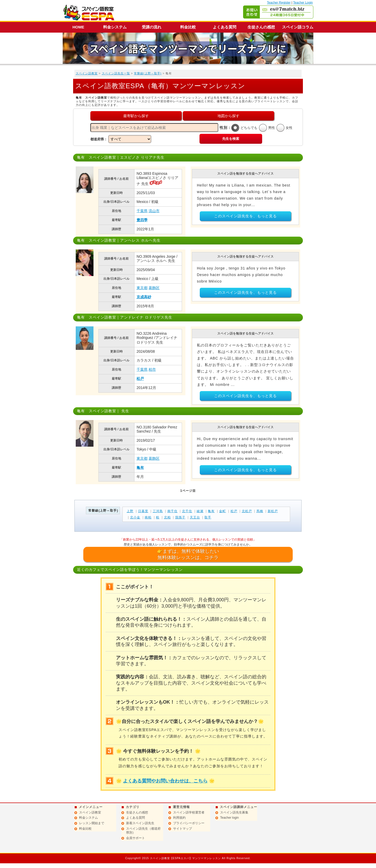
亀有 (140, 468)
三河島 (158, 511)
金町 (222, 511)
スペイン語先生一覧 (116, 73)
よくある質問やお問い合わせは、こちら (165, 781)
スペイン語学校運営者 (189, 812)
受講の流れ (152, 27)
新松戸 (273, 511)
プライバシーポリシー (189, 823)
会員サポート (136, 838)
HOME (78, 27)
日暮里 (143, 511)
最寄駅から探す (136, 116)
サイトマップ (183, 829)
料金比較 (188, 27)
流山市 (154, 211)
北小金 (135, 517)
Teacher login (229, 818)
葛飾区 (154, 288)
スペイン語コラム (298, 27)
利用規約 (179, 818)
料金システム (115, 27)
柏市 (152, 369)
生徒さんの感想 (261, 27)
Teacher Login (303, 3)
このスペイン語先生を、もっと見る (245, 216)
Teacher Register (279, 3)
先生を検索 (231, 139)
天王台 (195, 517)
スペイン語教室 (87, 73)
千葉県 (142, 211)
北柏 (167, 517)
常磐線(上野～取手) (148, 73)
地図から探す (228, 116)
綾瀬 (200, 511)
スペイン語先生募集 (234, 812)
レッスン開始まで (92, 823)
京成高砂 (144, 297)
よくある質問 (225, 27)
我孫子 (180, 517)
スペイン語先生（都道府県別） (143, 831)
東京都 (142, 288)
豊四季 (142, 220)
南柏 (148, 517)
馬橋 (260, 511)
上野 (130, 511)
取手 (208, 517)
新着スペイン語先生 (140, 823)
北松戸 (247, 511)
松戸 (140, 379)
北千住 (187, 511)
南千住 (172, 511)
